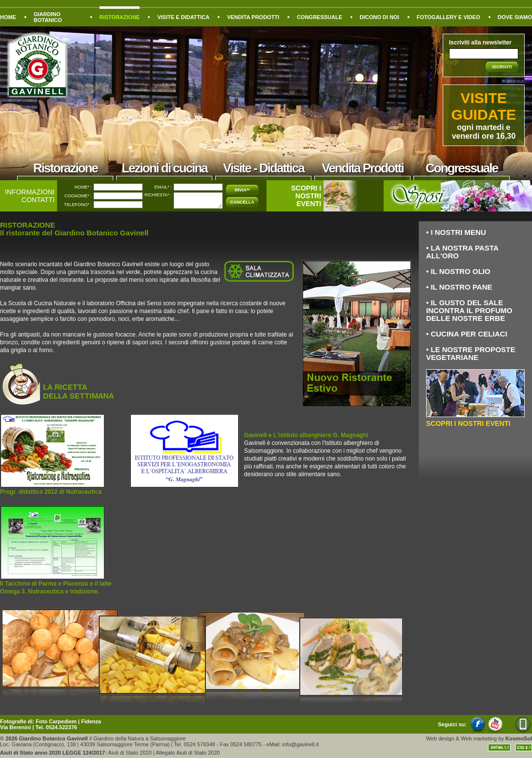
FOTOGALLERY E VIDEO (449, 17)
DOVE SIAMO (515, 17)
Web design (440, 738)
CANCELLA (243, 202)
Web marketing (479, 738)
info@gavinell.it (300, 744)
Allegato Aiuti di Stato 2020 (188, 753)
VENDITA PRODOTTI (253, 17)
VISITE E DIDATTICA (183, 17)
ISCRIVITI (502, 67)
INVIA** (242, 190)
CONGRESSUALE (319, 17)
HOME (8, 17)
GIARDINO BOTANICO (48, 17)
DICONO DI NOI (379, 17)
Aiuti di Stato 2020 (130, 753)
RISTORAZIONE (120, 17)
